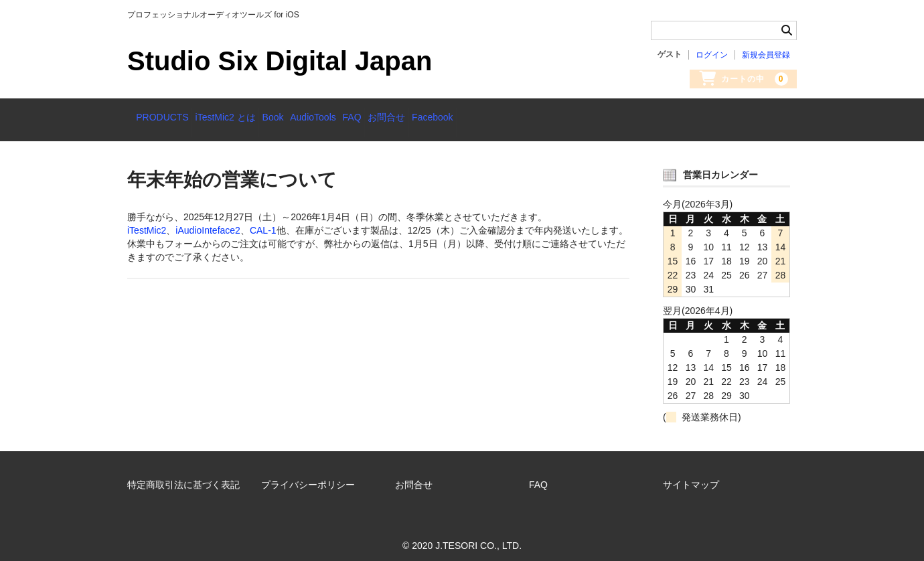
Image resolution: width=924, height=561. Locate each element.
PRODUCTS (168, 118)
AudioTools (381, 118)
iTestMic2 (147, 222)
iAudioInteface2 (208, 222)
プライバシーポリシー (308, 476)
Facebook (563, 118)
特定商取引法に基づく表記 (183, 476)
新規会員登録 (766, 55)
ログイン (712, 55)
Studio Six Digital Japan (280, 61)
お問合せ (496, 118)
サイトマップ (691, 476)
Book (320, 118)
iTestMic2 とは (252, 118)
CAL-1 (263, 222)
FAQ (441, 118)
